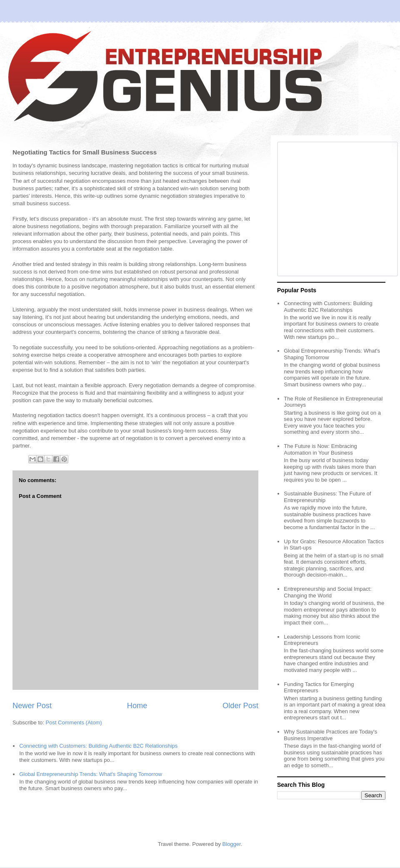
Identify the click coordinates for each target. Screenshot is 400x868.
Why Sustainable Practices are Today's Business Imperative (330, 735)
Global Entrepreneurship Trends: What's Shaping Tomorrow (91, 774)
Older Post (240, 706)
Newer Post (32, 706)
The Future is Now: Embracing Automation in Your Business (320, 449)
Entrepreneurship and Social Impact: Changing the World (327, 592)
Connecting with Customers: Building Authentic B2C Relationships (98, 746)
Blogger (232, 844)
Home (137, 706)
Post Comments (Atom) (74, 723)
